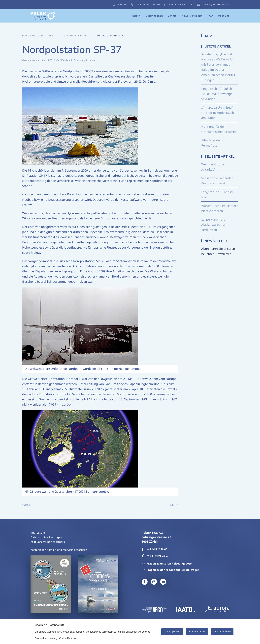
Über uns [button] (224, 16)
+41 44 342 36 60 (146, 5)
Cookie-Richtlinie (68, 638)
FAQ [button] (210, 16)
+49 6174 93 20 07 (179, 5)
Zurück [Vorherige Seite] (26, 505)
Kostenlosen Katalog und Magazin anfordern (59, 550)
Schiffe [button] (172, 16)
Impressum (38, 533)
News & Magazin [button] (192, 16)
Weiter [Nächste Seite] (174, 505)
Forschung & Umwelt (85, 60)
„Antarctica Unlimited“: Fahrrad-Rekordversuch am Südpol (218, 113)
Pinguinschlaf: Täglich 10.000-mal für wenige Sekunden (217, 94)
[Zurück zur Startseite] (43, 16)
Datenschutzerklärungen (46, 537)
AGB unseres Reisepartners (48, 542)
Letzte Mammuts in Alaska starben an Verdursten (215, 225)
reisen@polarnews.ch (213, 5)
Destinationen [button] (154, 16)
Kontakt (120, 5)
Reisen (136, 16)
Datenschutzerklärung (46, 638)
